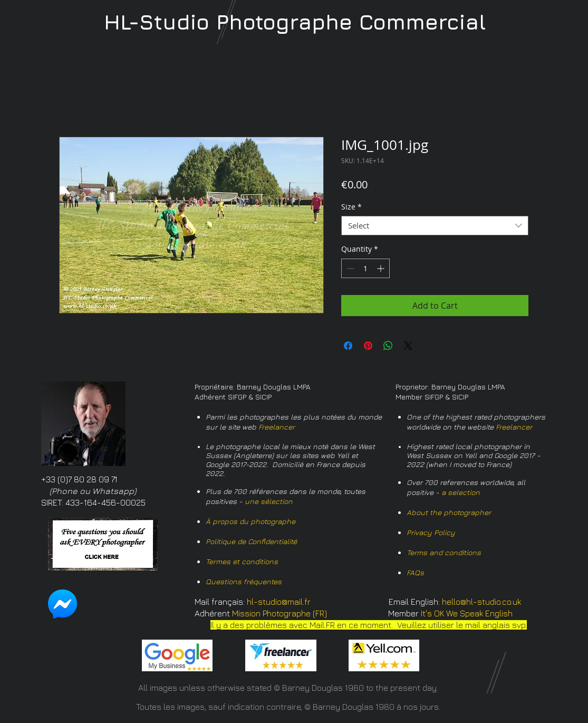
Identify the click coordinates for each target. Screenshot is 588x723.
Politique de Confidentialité (251, 541)
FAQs (415, 572)
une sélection (269, 501)
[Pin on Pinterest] (368, 346)
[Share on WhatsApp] (388, 346)
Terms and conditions (444, 552)
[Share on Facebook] (348, 346)
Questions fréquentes (244, 581)
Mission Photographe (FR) (279, 613)
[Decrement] (349, 268)
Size (351, 207)
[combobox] (435, 226)
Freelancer (277, 427)
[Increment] (382, 268)
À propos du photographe (250, 521)
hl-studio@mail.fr (279, 602)
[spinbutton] (365, 268)
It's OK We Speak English (467, 613)
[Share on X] (408, 346)
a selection (461, 492)
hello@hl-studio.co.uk (481, 602)
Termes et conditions (242, 561)
